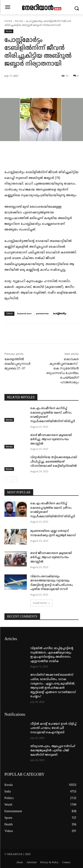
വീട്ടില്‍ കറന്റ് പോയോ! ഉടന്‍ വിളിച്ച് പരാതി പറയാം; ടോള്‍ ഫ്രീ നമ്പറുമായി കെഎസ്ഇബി (53, 728)
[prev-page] (7, 479)
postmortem (42, 314)
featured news (24, 314)
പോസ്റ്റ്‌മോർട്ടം (60, 314)
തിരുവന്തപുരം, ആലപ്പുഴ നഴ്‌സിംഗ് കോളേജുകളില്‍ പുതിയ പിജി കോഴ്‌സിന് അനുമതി (53, 751)
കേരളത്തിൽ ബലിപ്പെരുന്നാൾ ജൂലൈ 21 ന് (17, 364)
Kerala (19, 21)
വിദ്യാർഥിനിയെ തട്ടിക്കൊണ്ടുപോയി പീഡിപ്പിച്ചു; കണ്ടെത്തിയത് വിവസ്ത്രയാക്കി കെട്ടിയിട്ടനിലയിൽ (54, 462)
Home (8, 21)
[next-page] (14, 479)
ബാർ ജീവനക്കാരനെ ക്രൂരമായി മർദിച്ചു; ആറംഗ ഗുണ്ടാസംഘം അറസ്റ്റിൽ (51, 439)
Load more (41, 603)
